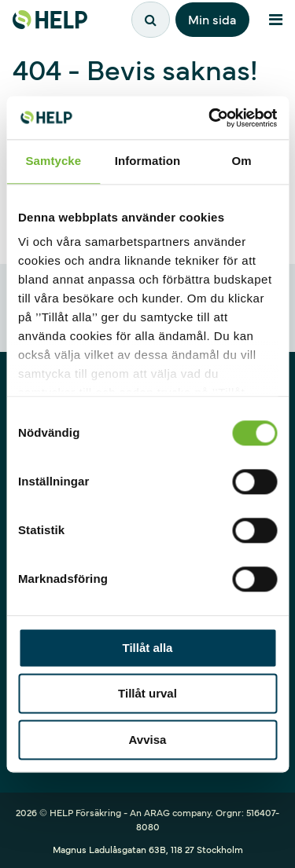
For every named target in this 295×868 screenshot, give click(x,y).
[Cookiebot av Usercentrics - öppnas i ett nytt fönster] (210, 118)
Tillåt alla (148, 648)
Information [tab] (148, 161)
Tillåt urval (147, 694)
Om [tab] (242, 161)
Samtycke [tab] (53, 161)
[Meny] (275, 20)
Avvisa (148, 740)
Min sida (212, 19)
